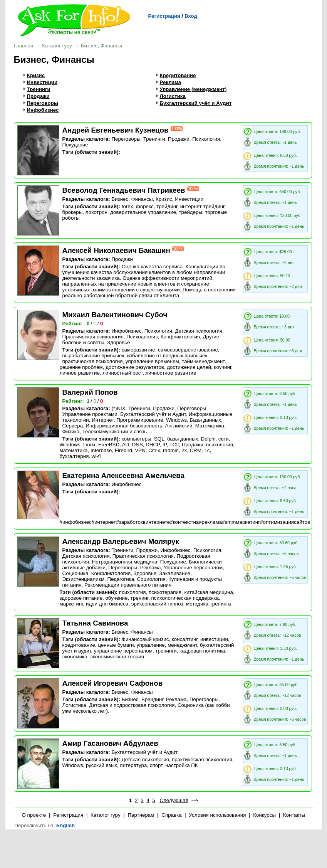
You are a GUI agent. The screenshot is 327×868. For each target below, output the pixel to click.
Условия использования (217, 815)
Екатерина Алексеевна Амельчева (123, 475)
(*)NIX (118, 408)
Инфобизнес (43, 110)
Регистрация (164, 16)
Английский (179, 426)
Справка (171, 815)
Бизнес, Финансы (132, 199)
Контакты (294, 815)
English (65, 825)
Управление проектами (90, 414)
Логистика (173, 96)
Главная (24, 46)
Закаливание (175, 573)
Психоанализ (142, 337)
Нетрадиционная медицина (125, 562)
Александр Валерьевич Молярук (121, 541)
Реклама (171, 82)
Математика (210, 426)
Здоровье (119, 342)
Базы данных (205, 420)
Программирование (140, 420)
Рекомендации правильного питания (128, 585)
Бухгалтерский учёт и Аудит (196, 103)
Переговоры (43, 103)
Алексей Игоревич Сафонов (113, 683)
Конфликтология (180, 337)
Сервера (73, 426)
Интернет (103, 420)
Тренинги (39, 89)
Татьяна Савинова (95, 623)
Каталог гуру (57, 46)
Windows (176, 420)
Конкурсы (264, 815)
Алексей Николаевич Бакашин (116, 250)
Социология (151, 579)
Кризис (36, 75)
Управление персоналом (193, 568)
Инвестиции (42, 82)
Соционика (75, 573)
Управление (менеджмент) (193, 89)
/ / (95, 324)
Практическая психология (93, 337)
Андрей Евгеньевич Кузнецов (116, 130)
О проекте (34, 815)
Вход (191, 16)
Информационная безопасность (124, 426)
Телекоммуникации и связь (115, 431)
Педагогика (121, 579)
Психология (206, 139)
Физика (71, 431)
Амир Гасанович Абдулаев (110, 743)
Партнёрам (141, 815)
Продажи (38, 96)
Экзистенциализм (84, 579)
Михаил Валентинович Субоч (115, 315)
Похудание (75, 145)
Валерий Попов (90, 392)
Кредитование (178, 75)
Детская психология (199, 331)
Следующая (174, 800)
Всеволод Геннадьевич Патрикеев (124, 190)
